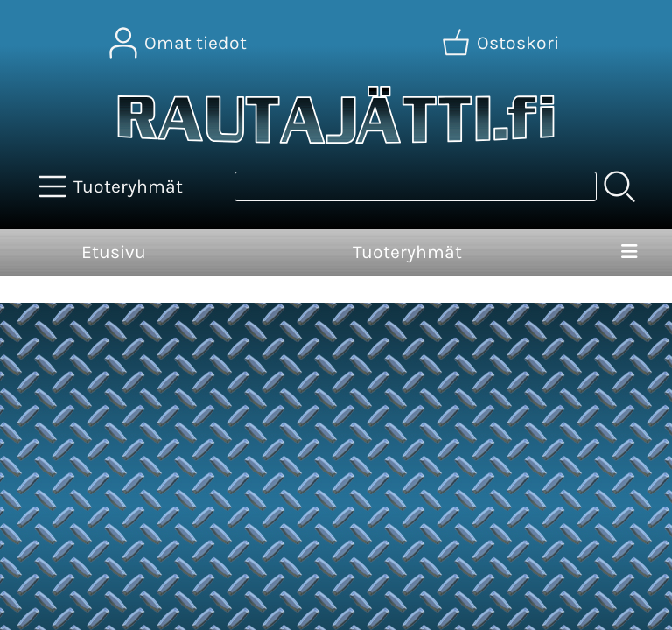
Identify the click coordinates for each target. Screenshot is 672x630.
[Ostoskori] (502, 43)
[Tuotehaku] (416, 186)
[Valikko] (629, 253)
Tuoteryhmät (407, 252)
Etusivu (114, 252)
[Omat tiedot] (180, 43)
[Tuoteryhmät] (112, 186)
